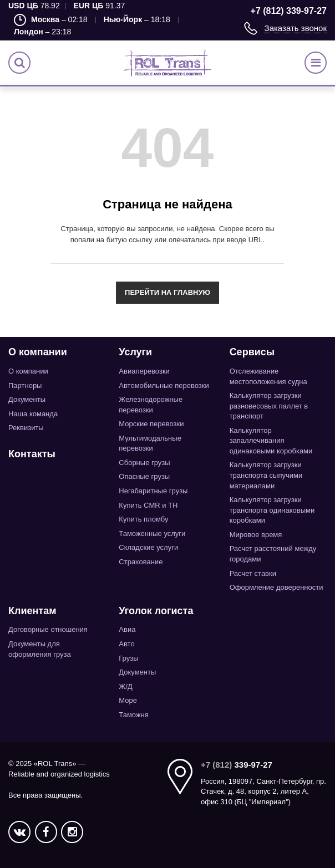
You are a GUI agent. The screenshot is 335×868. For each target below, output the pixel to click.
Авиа (127, 629)
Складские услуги (148, 547)
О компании (38, 352)
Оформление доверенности (276, 587)
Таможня (134, 715)
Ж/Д (125, 686)
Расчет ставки (253, 573)
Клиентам (32, 611)
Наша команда (33, 414)
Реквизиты (26, 428)
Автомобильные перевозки (164, 386)
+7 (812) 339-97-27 (289, 11)
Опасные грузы (144, 476)
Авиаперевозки (144, 371)
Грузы (128, 658)
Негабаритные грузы (153, 491)
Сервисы (252, 352)
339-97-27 (237, 765)
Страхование (141, 562)
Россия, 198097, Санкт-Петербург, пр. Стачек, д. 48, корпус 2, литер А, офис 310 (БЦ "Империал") (263, 792)
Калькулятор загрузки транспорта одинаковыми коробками (272, 510)
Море (128, 700)
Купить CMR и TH (148, 505)
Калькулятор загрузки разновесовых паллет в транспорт (269, 406)
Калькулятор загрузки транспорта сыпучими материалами (266, 475)
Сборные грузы (144, 463)
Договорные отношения (48, 629)
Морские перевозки (151, 424)
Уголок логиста (156, 611)
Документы (27, 399)
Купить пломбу (143, 519)
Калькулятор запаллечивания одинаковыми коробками (271, 441)
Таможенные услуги (152, 533)
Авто (126, 644)
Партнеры (25, 386)
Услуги (135, 352)
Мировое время (256, 535)
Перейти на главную (167, 292)
